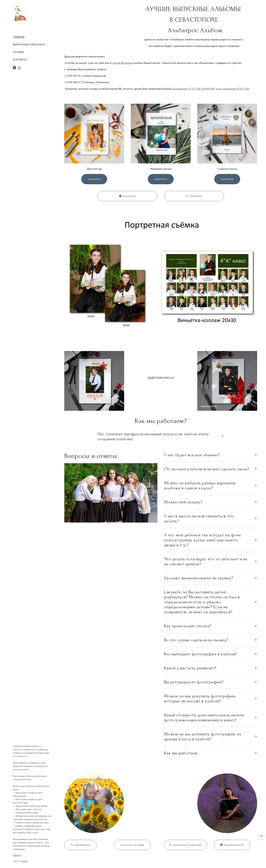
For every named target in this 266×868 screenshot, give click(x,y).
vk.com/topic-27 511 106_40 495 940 (193, 89)
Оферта (17, 855)
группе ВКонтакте (123, 63)
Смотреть (94, 179)
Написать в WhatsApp (186, 845)
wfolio (24, 861)
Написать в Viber (132, 845)
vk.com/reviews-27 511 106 (233, 89)
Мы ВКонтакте (232, 845)
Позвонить (80, 845)
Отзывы (18, 52)
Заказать (127, 196)
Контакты (20, 59)
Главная (19, 37)
